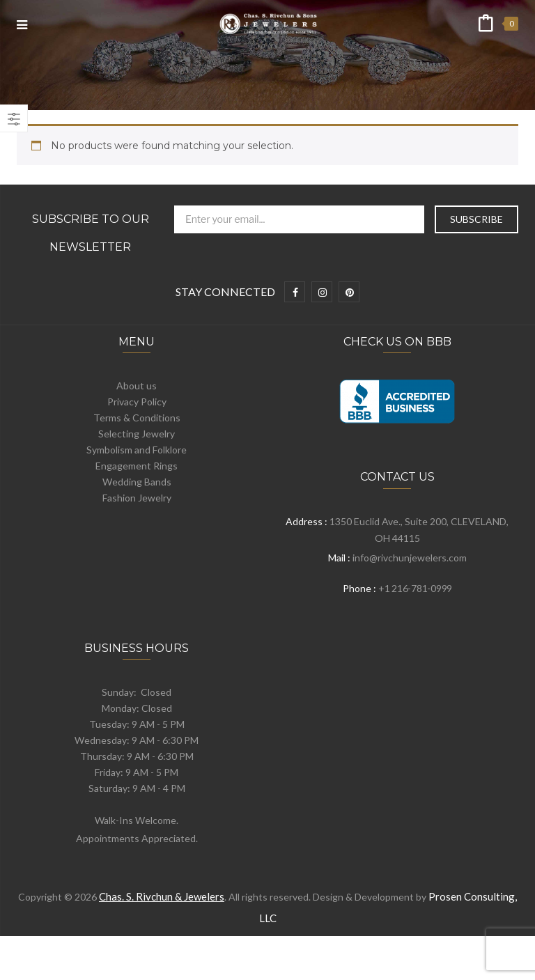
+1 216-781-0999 (415, 588)
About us (137, 386)
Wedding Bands (137, 482)
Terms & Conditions (137, 418)
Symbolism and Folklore (137, 450)
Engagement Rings (137, 466)
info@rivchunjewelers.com (410, 558)
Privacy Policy (137, 402)
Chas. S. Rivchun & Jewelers (162, 896)
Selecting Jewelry (137, 434)
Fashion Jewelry (137, 498)
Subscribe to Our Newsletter (91, 233)
